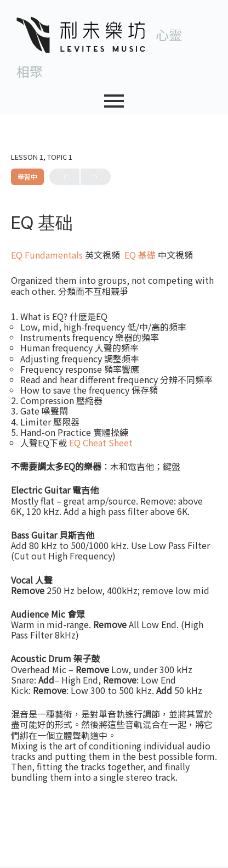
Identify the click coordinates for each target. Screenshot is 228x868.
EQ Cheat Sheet (101, 443)
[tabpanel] (114, 516)
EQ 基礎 (140, 255)
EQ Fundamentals (47, 255)
